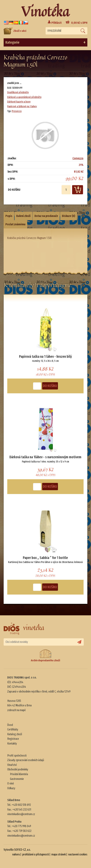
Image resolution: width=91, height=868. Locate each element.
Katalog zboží (15, 734)
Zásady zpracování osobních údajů (26, 760)
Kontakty (12, 743)
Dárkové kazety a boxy (19, 102)
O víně (11, 783)
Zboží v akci (15, 31)
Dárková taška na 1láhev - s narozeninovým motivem (45, 457)
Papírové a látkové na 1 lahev (22, 106)
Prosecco (17, 111)
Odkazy (11, 788)
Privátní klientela (19, 774)
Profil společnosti (17, 756)
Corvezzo (78, 158)
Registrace (13, 739)
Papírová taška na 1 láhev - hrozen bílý (45, 357)
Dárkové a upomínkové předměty (24, 97)
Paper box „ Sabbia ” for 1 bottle (45, 558)
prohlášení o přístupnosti (36, 854)
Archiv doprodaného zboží (45, 656)
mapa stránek (59, 854)
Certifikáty (13, 729)
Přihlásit (56, 23)
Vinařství (12, 765)
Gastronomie (17, 779)
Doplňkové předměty (18, 92)
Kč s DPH (79, 23)
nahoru (16, 854)
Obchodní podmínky (18, 769)
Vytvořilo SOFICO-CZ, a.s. (17, 850)
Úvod (10, 725)
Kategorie (45, 43)
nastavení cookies (78, 854)
